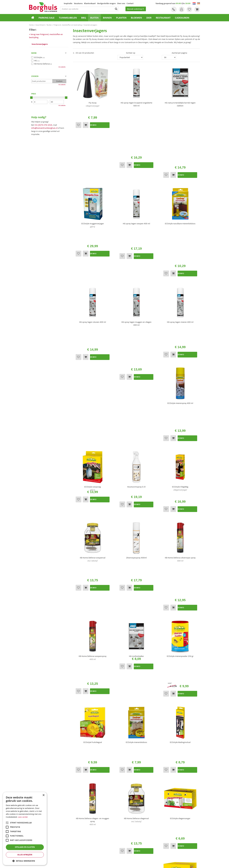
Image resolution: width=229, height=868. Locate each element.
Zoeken (35, 76)
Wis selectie (62, 67)
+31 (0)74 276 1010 (43, 125)
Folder (119, 814)
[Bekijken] (197, 9)
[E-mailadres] (163, 772)
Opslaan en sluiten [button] (25, 847)
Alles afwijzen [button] (25, 855)
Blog (119, 822)
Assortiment (122, 810)
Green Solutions (115, 863)
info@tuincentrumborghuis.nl (44, 128)
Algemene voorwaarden (127, 806)
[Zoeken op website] (93, 9)
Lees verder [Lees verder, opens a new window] (23, 817)
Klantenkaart (122, 818)
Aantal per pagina (179, 53)
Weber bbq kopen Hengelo (126, 846)
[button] (25, 861)
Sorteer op (131, 53)
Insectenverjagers (40, 44)
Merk (34, 53)
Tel (173, 9)
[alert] (25, 829)
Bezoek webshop (136, 9)
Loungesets (33, 849)
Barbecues (33, 855)
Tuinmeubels (34, 846)
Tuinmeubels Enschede (81, 843)
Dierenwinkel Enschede (125, 843)
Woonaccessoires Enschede (83, 849)
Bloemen (32, 852)
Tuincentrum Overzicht (131, 863)
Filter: (33, 29)
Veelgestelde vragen (125, 802)
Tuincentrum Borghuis (37, 843)
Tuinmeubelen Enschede (81, 846)
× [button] (43, 795)
